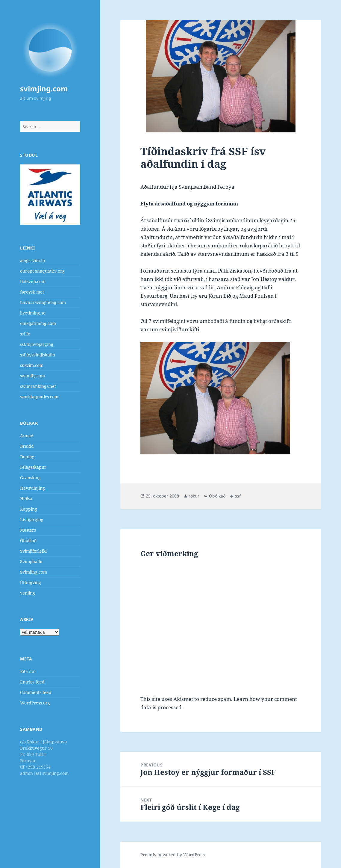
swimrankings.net (38, 386)
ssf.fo (25, 334)
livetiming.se (33, 313)
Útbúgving (31, 582)
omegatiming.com (38, 323)
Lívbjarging (32, 520)
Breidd (27, 446)
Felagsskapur (33, 467)
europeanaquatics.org (42, 271)
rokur (194, 496)
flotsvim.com (33, 281)
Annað (27, 436)
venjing (28, 593)
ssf (238, 496)
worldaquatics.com (39, 397)
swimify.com (32, 376)
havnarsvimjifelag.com (43, 302)
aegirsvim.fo (32, 260)
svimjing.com (44, 89)
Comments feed (36, 692)
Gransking (30, 478)
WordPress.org (35, 703)
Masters (28, 530)
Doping (27, 457)
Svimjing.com (34, 572)
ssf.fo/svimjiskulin (38, 355)
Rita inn (28, 671)
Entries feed (32, 682)
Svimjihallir (32, 561)
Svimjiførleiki (33, 551)
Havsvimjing (32, 488)
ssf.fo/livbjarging (37, 344)
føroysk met (32, 292)
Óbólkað (28, 540)
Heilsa (26, 499)
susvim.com (32, 365)
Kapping (29, 509)
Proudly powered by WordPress (173, 855)
